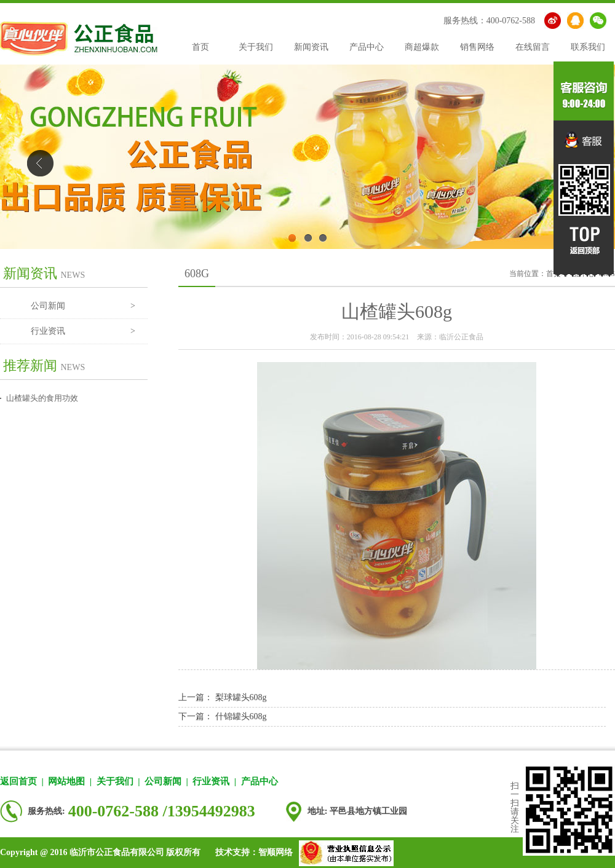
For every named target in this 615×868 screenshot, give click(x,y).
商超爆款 (422, 47)
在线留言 (533, 47)
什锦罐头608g (241, 716)
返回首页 (18, 781)
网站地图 (66, 781)
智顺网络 (276, 852)
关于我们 (256, 47)
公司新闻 (83, 306)
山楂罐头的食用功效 (42, 398)
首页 (200, 47)
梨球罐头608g (241, 697)
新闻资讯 (311, 47)
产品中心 (367, 47)
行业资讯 (83, 331)
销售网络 (477, 47)
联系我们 (588, 47)
